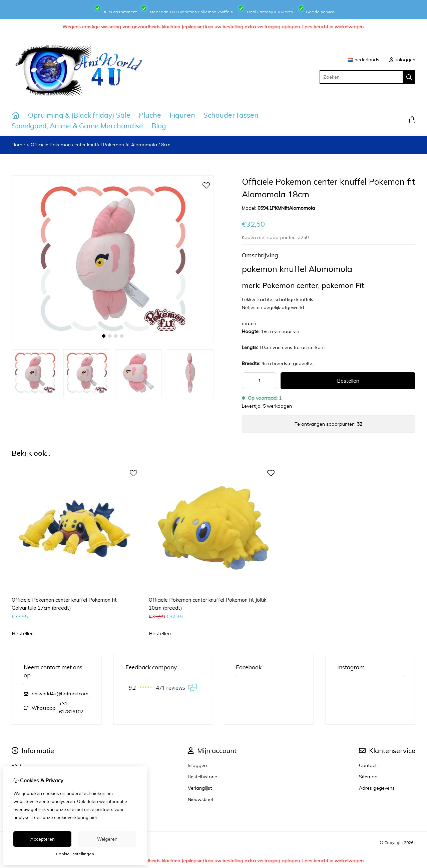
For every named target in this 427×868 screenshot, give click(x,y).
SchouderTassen (231, 115)
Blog (159, 126)
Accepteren (43, 839)
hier (93, 817)
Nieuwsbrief (201, 799)
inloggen (402, 60)
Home (18, 145)
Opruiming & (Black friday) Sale (79, 115)
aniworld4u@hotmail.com (60, 694)
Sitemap (368, 777)
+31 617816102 (71, 708)
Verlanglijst (200, 788)
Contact (368, 765)
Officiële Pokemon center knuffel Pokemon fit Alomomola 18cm (101, 145)
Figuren (182, 115)
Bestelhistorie (202, 777)
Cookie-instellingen (75, 854)
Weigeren (107, 839)
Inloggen (197, 765)
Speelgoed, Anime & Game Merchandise (77, 126)
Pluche (150, 115)
